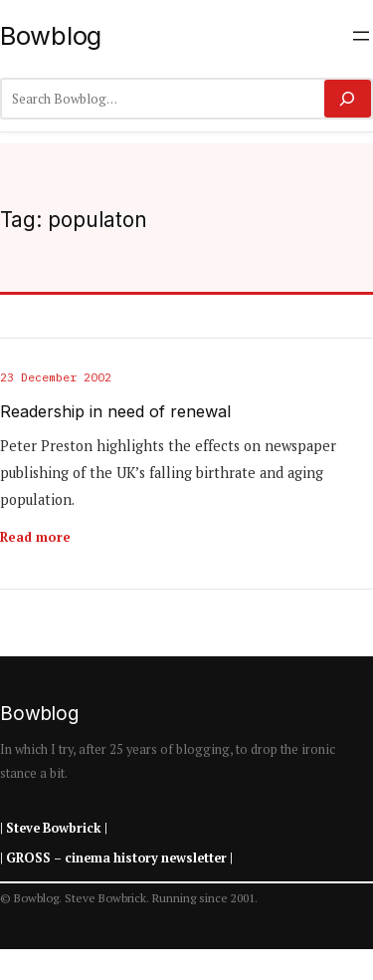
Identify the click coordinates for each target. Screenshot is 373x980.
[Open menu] (361, 36)
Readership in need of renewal (115, 412)
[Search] (348, 99)
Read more (35, 537)
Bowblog (51, 35)
